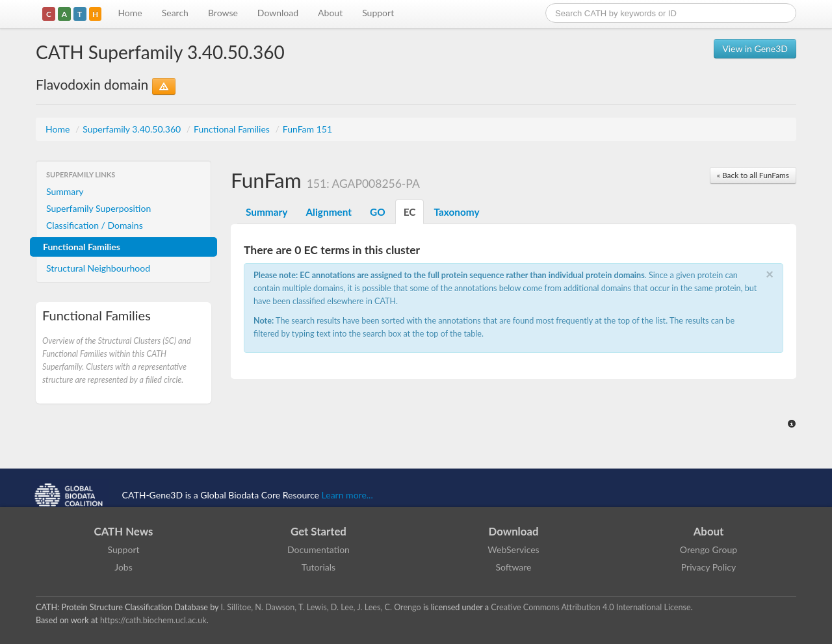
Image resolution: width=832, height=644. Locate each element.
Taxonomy (456, 212)
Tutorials (318, 567)
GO (378, 212)
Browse (223, 13)
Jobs (123, 567)
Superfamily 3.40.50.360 (133, 129)
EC (410, 212)
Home (130, 13)
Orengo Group (708, 549)
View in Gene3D (755, 48)
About (330, 13)
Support (378, 13)
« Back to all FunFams (753, 175)
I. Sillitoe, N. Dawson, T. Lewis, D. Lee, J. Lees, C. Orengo (321, 607)
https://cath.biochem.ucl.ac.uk (153, 620)
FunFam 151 (307, 129)
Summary (65, 191)
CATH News (124, 531)
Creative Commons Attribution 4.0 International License (591, 607)
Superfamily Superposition (98, 208)
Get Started (318, 531)
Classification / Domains (95, 225)
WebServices (513, 549)
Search (175, 13)
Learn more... (347, 495)
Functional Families (233, 129)
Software (514, 567)
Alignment (329, 212)
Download (278, 13)
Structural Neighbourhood (98, 268)
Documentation (318, 549)
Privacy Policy (708, 567)
